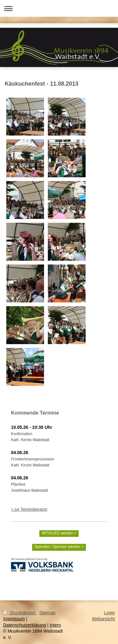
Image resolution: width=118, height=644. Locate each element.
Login (110, 613)
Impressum (14, 619)
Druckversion (20, 613)
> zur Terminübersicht (29, 509)
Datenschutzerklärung (25, 625)
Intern (55, 625)
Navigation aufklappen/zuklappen (59, 8)
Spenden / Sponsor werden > (59, 547)
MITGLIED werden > (59, 533)
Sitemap (47, 613)
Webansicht (103, 619)
